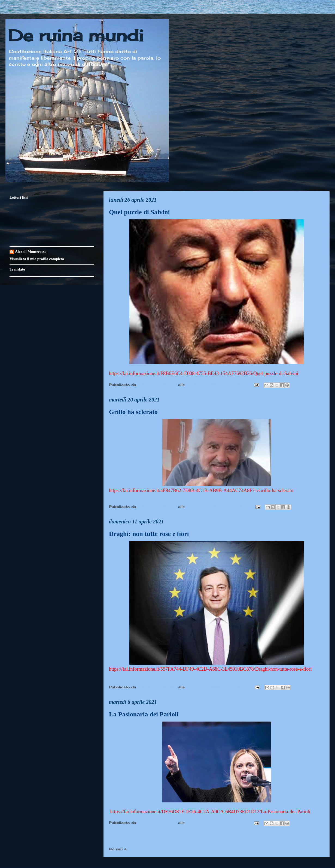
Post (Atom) (141, 849)
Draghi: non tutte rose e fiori (149, 534)
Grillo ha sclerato (133, 412)
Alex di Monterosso (31, 252)
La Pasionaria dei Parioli (144, 714)
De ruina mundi (76, 35)
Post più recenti (130, 838)
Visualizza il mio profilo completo (37, 259)
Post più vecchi (304, 838)
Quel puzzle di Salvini (139, 212)
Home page (217, 838)
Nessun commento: (229, 385)
